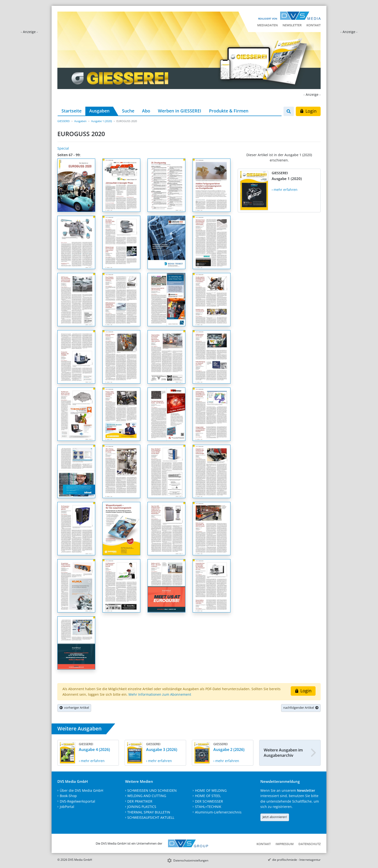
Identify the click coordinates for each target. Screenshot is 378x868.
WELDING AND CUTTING (147, 796)
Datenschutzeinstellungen (191, 860)
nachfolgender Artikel (301, 708)
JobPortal (67, 807)
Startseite (71, 111)
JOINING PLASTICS (142, 807)
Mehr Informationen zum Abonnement (160, 694)
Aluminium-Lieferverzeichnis (218, 812)
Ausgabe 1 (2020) (101, 121)
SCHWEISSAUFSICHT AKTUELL (151, 817)
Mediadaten (267, 25)
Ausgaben (99, 111)
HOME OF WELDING (211, 790)
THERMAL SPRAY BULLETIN (149, 812)
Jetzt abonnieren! (275, 817)
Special (63, 148)
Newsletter (292, 25)
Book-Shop (68, 796)
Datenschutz (310, 844)
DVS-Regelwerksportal (78, 801)
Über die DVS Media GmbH (81, 790)
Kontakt (314, 25)
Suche (128, 111)
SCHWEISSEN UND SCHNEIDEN (152, 790)
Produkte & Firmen (229, 111)
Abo (146, 111)
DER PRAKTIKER (140, 801)
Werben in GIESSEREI (180, 111)
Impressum (285, 844)
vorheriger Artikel (74, 708)
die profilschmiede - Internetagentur (296, 860)
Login (308, 111)
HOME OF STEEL (208, 796)
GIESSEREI (64, 121)
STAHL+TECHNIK (208, 807)
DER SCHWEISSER (209, 801)
